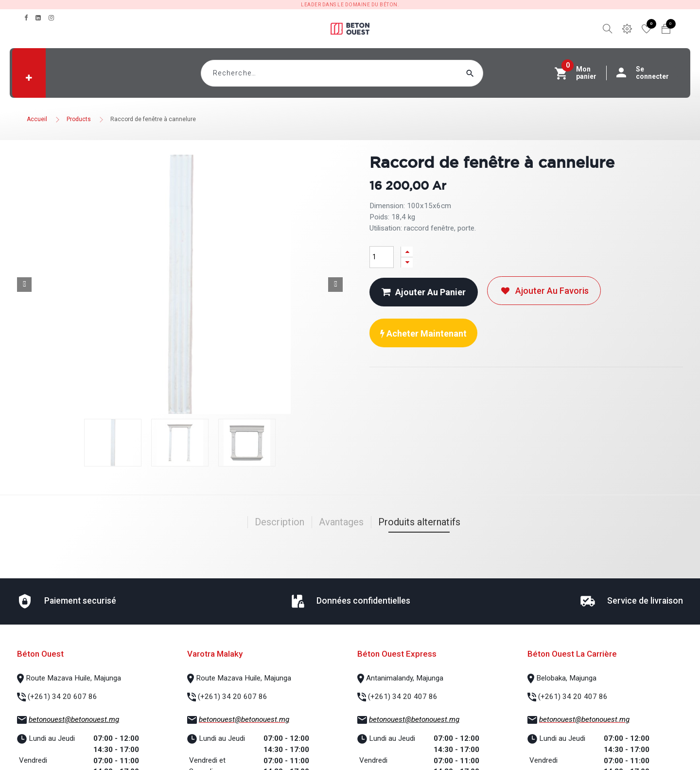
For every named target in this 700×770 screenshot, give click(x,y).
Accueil (37, 119)
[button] (29, 78)
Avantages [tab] (341, 522)
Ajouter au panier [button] (424, 292)
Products (79, 119)
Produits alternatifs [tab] (419, 522)
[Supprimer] (407, 262)
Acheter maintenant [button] (423, 333)
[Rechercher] (489, 73)
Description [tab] (280, 522)
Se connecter (647, 73)
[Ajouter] (407, 252)
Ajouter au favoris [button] (544, 291)
